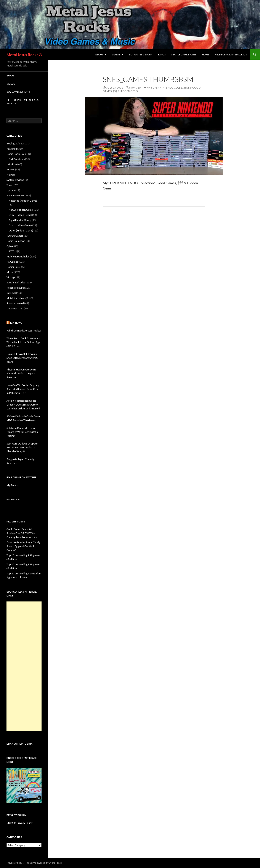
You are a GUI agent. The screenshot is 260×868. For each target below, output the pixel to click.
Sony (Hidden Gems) (20, 215)
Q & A (10, 246)
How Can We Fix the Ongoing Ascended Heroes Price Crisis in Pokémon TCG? (23, 389)
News (10, 175)
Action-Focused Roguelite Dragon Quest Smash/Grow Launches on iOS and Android (23, 405)
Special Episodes (16, 282)
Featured (12, 149)
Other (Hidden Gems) (21, 230)
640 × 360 (135, 88)
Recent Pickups (15, 288)
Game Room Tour (16, 154)
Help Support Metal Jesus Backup (22, 102)
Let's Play (12, 164)
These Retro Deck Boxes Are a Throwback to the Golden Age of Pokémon (23, 342)
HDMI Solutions (16, 159)
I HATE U (12, 251)
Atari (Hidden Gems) (20, 225)
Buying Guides (15, 143)
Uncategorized (15, 308)
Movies (11, 169)
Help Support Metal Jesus (231, 54)
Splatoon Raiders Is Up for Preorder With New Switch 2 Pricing (22, 432)
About (99, 54)
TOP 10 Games (15, 236)
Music (10, 272)
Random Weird (15, 303)
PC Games (12, 262)
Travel (10, 185)
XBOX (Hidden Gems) (21, 210)
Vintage (11, 277)
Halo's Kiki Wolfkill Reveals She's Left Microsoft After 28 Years (22, 358)
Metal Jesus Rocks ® (24, 55)
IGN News (16, 323)
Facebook (13, 499)
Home (206, 54)
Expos (162, 54)
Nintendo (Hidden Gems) (23, 201)
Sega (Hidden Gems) (20, 220)
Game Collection (16, 241)
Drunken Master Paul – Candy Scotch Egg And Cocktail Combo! (23, 546)
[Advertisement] (24, 666)
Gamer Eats (13, 267)
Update (11, 190)
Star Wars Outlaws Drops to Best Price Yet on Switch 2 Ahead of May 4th (22, 447)
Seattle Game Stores (184, 54)
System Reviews (15, 180)
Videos (116, 54)
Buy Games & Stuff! (141, 54)
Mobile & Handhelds (18, 256)
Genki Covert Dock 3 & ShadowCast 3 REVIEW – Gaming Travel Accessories (22, 533)
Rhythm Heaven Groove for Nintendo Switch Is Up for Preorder (22, 373)
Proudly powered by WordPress (44, 863)
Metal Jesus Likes (16, 298)
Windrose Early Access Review (24, 331)
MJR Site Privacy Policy (19, 823)
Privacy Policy (14, 863)
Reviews (11, 293)
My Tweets (12, 485)
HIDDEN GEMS (15, 195)
